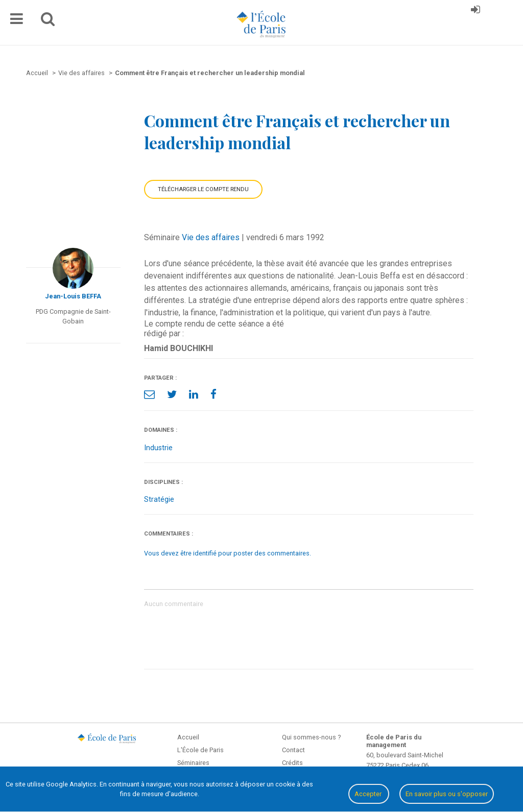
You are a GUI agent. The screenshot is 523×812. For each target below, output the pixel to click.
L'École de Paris (200, 750)
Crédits (292, 763)
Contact (293, 750)
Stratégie (159, 500)
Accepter (369, 794)
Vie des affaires (211, 237)
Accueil (188, 737)
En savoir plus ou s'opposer (447, 794)
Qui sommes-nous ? (311, 737)
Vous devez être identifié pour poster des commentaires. (228, 553)
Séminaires (193, 763)
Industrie (158, 448)
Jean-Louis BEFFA (73, 296)
